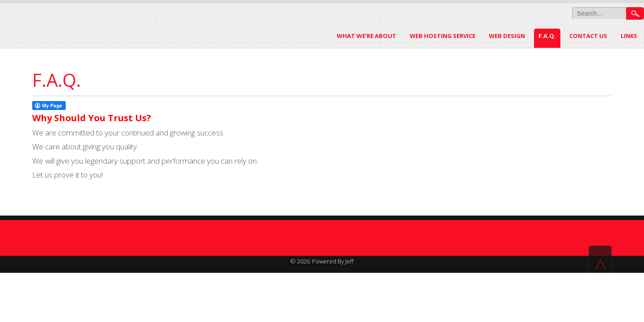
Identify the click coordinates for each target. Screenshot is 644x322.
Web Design (507, 36)
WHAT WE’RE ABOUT (366, 36)
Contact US (588, 36)
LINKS (629, 36)
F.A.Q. (547, 36)
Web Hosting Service (443, 36)
